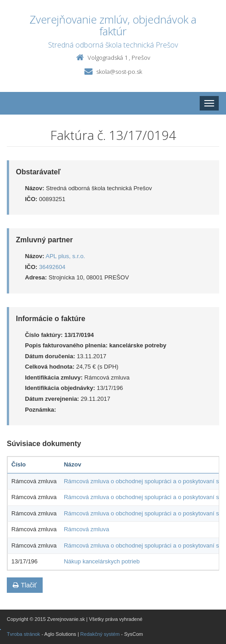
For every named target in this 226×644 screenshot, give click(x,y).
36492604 (52, 267)
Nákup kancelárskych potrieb (102, 561)
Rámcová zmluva (87, 529)
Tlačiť (25, 585)
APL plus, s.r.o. (66, 256)
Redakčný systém (100, 634)
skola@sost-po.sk (119, 72)
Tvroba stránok (23, 634)
